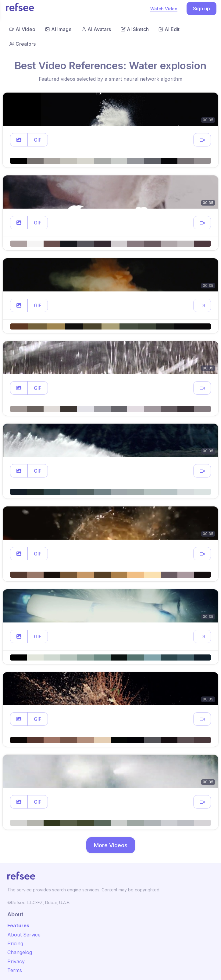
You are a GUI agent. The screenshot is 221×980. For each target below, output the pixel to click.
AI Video (22, 29)
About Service (24, 935)
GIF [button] (38, 140)
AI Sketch (135, 29)
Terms (15, 970)
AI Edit (169, 29)
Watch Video (164, 9)
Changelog (20, 952)
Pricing (15, 943)
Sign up (201, 9)
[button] (19, 140)
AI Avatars (96, 29)
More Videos (111, 845)
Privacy (16, 961)
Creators (23, 44)
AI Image (58, 29)
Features (18, 925)
